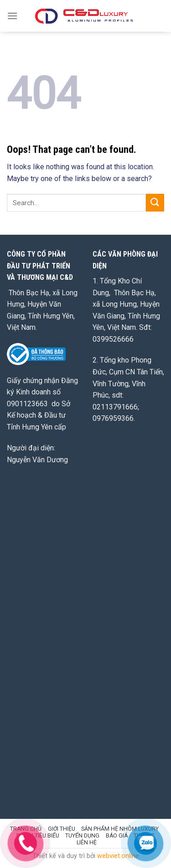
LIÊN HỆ (87, 843)
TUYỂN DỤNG (82, 836)
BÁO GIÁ (117, 836)
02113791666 (115, 407)
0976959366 (113, 418)
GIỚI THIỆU (62, 829)
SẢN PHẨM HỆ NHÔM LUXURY (120, 829)
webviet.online (118, 856)
